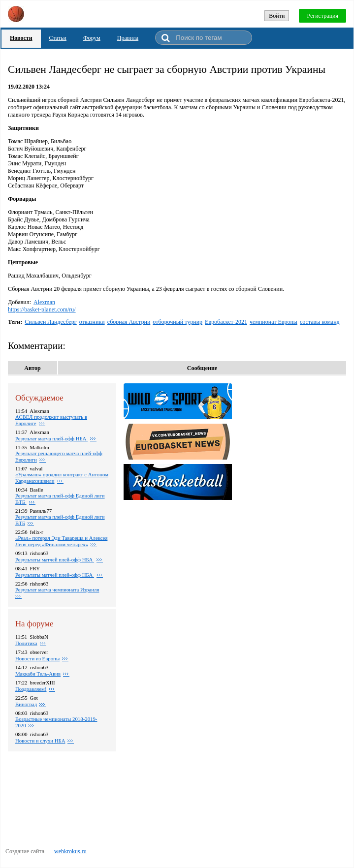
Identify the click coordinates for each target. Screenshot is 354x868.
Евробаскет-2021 (226, 322)
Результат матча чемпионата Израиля (57, 589)
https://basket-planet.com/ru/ (42, 310)
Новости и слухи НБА (40, 741)
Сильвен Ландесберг (51, 322)
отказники (92, 322)
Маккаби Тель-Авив (38, 674)
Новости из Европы (37, 658)
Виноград (26, 704)
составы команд (320, 322)
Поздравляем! (31, 689)
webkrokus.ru (70, 851)
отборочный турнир (177, 322)
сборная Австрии (129, 322)
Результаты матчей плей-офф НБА (55, 559)
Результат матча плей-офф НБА (51, 438)
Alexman (44, 302)
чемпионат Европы (274, 322)
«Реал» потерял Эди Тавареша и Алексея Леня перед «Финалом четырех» (61, 541)
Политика (26, 643)
